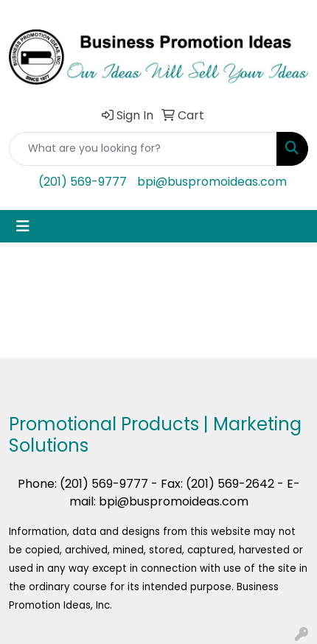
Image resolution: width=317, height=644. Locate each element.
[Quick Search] (143, 149)
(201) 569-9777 (83, 182)
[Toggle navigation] (23, 226)
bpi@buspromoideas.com (212, 182)
